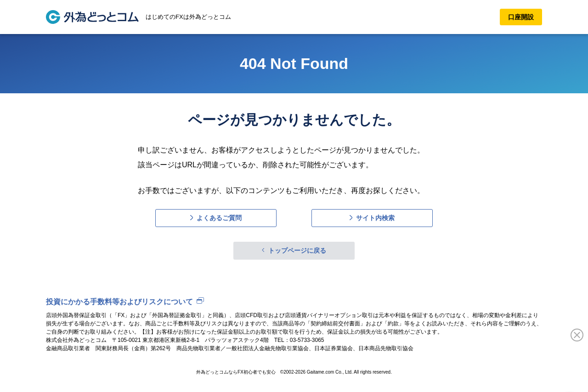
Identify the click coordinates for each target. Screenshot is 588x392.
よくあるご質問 (219, 218)
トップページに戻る (297, 250)
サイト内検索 (375, 218)
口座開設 (521, 17)
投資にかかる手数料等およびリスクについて (119, 302)
